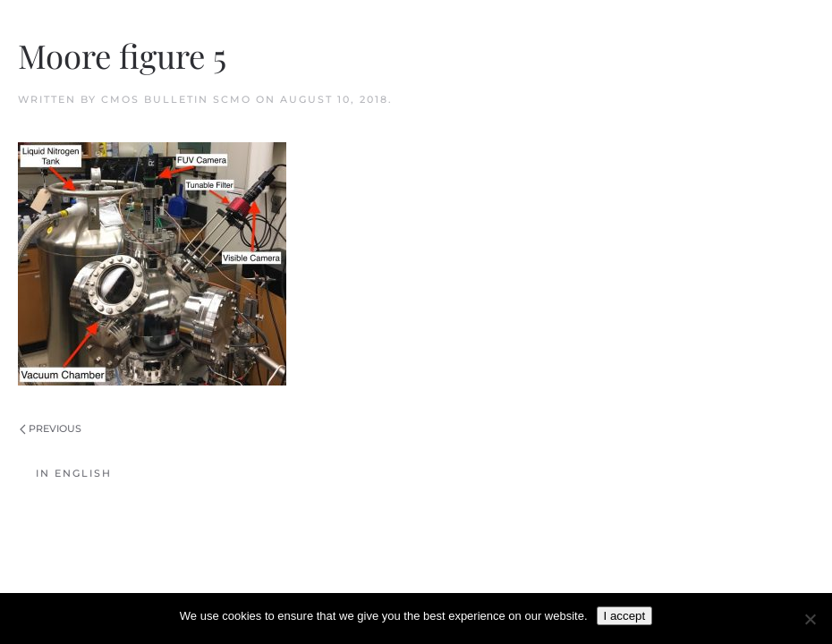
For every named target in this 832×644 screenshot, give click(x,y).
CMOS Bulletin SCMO (176, 99)
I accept (625, 616)
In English (74, 473)
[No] (810, 619)
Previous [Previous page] (51, 428)
